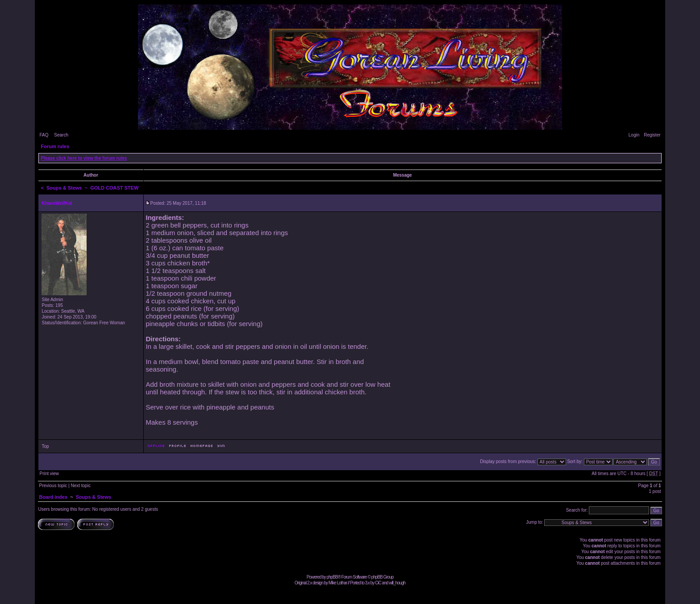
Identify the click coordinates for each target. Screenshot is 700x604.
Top (45, 446)
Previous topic (53, 486)
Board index (53, 497)
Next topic (80, 486)
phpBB (332, 577)
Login (634, 135)
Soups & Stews (64, 188)
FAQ (44, 135)
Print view (49, 474)
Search (61, 135)
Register (652, 135)
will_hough (397, 583)
